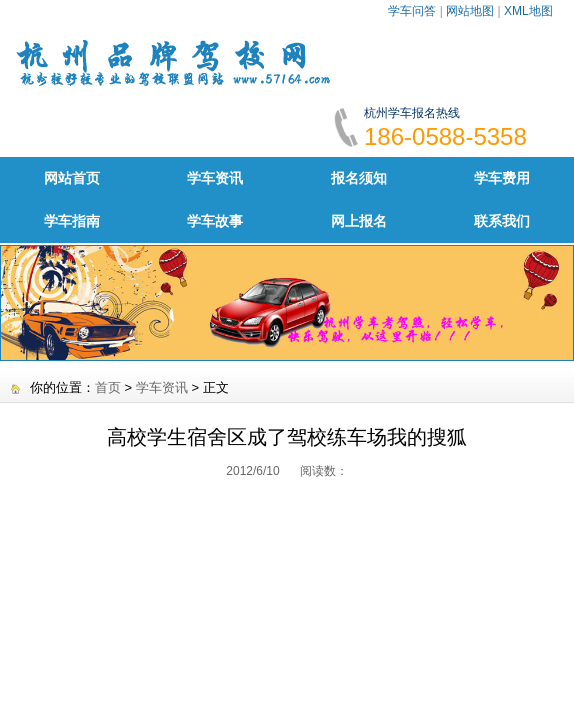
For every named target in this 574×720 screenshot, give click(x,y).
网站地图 (470, 11)
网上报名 (359, 221)
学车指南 (72, 221)
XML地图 (528, 11)
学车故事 (215, 221)
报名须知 (359, 178)
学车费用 (502, 178)
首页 (108, 387)
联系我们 (502, 221)
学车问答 (412, 11)
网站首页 (72, 178)
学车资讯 (215, 178)
